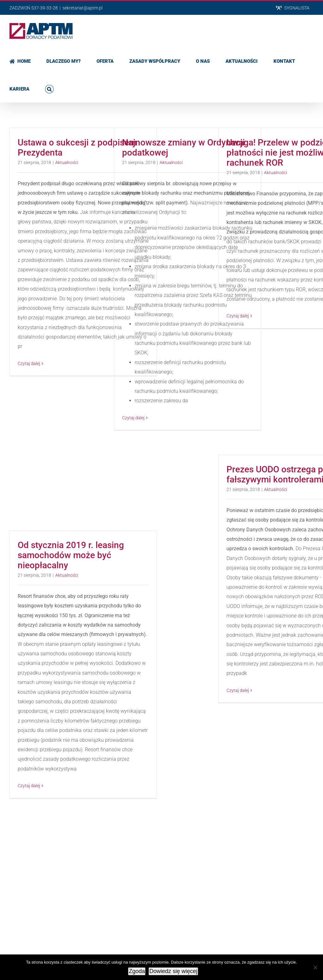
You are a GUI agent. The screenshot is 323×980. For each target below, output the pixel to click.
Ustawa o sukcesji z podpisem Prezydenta (77, 148)
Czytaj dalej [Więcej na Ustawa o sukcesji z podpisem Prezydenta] (29, 363)
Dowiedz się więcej (173, 971)
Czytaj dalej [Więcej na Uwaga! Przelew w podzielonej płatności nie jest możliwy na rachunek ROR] (238, 316)
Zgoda (137, 971)
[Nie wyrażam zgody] (315, 967)
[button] (49, 88)
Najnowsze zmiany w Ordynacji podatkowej (183, 148)
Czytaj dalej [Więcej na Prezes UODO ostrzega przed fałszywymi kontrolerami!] (238, 690)
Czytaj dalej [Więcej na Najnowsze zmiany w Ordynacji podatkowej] (133, 418)
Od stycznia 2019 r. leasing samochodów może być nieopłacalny (71, 555)
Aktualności (67, 162)
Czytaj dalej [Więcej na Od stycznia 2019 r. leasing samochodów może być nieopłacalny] (29, 786)
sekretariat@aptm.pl (82, 8)
